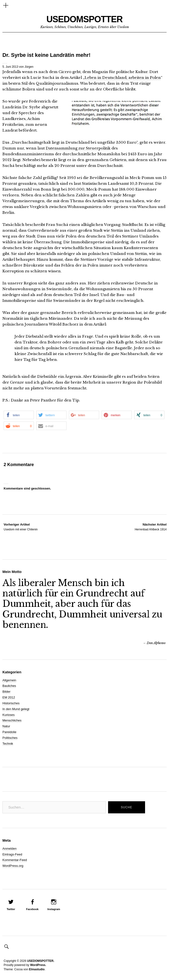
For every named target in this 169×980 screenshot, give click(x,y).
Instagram (54, 909)
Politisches (10, 738)
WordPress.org (13, 866)
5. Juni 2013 (10, 67)
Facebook (32, 909)
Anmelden (10, 849)
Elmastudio (37, 969)
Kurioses (9, 715)
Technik (8, 744)
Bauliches (9, 686)
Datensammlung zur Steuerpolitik (78, 148)
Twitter (11, 909)
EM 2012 (9, 697)
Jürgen (29, 67)
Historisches (11, 703)
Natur (6, 726)
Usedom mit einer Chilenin (21, 527)
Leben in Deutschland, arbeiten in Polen (123, 78)
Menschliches (12, 720)
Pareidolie (9, 732)
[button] (19, 415)
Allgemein (9, 680)
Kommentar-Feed (15, 860)
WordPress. (38, 965)
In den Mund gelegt (16, 709)
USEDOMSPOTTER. (41, 961)
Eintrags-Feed (12, 854)
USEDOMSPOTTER (84, 19)
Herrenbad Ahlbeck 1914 (151, 527)
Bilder (6, 692)
